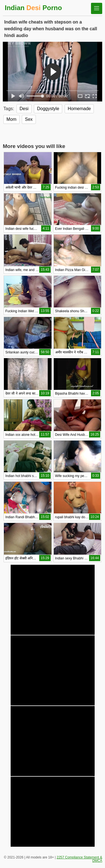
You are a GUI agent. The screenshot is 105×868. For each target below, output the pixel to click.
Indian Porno (33, 8)
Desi (24, 109)
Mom (11, 119)
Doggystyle (48, 109)
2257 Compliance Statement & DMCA (79, 859)
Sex (29, 119)
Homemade (79, 109)
